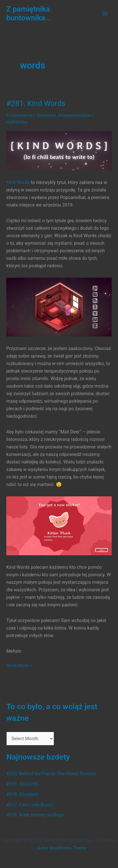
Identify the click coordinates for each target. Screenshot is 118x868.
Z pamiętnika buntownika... (29, 13)
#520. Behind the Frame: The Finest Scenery (51, 774)
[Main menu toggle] (105, 13)
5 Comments (19, 115)
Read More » (19, 666)
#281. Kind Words (36, 103)
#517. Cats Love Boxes (30, 805)
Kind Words (18, 182)
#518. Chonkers (22, 794)
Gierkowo (46, 115)
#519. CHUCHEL (23, 784)
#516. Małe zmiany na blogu (35, 815)
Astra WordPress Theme (62, 848)
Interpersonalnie (74, 115)
